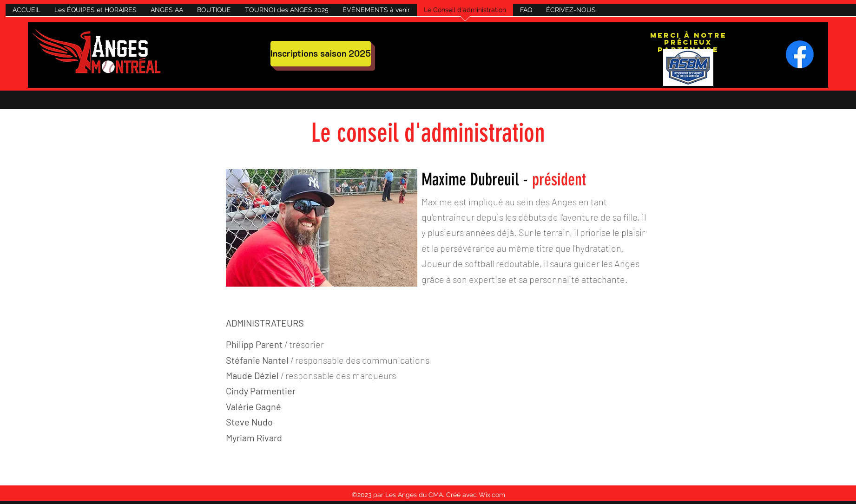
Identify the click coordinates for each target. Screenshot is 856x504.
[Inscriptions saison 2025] (321, 54)
